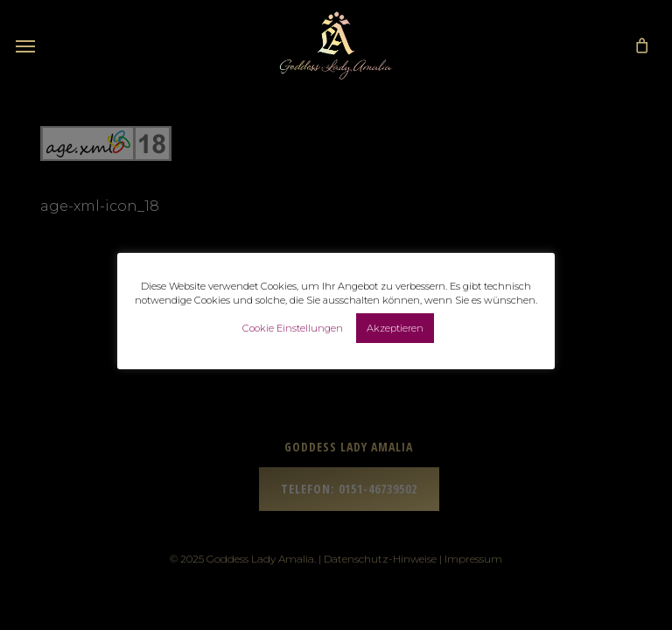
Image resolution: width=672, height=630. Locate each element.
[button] (25, 45)
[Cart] (637, 45)
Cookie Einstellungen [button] (293, 328)
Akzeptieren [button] (395, 328)
